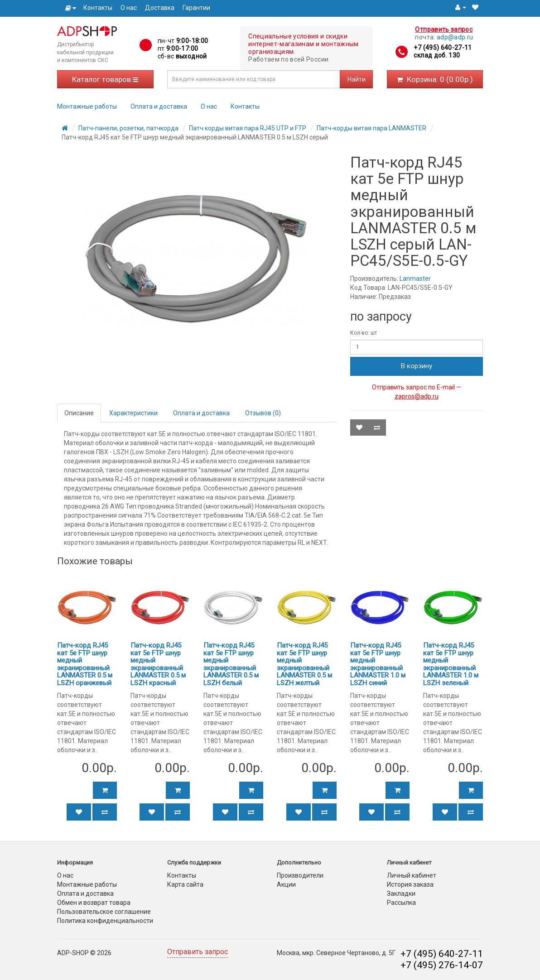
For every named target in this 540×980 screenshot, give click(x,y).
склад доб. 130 (437, 55)
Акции (286, 884)
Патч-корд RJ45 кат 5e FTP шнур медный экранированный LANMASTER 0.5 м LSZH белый (231, 664)
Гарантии (196, 8)
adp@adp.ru (455, 37)
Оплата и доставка (159, 106)
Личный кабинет (412, 875)
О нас (129, 8)
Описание (79, 413)
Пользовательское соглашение (104, 912)
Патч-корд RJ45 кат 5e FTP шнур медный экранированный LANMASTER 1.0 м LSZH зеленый (451, 664)
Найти (357, 79)
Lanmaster (415, 279)
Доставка (160, 8)
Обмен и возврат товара (94, 903)
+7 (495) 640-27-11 (443, 48)
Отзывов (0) (263, 413)
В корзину (417, 366)
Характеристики (133, 413)
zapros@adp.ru (417, 396)
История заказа (410, 884)
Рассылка (401, 903)
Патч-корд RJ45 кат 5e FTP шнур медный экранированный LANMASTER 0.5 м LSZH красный (158, 664)
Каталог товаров (105, 79)
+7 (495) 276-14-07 (442, 965)
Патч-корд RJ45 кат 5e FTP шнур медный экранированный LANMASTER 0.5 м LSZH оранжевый (85, 664)
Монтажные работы (87, 106)
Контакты (98, 8)
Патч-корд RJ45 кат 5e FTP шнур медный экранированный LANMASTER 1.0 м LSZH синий (378, 664)
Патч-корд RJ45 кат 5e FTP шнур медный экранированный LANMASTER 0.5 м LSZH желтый (304, 664)
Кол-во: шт (364, 333)
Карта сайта (185, 884)
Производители (300, 875)
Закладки (401, 894)
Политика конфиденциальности (105, 921)
